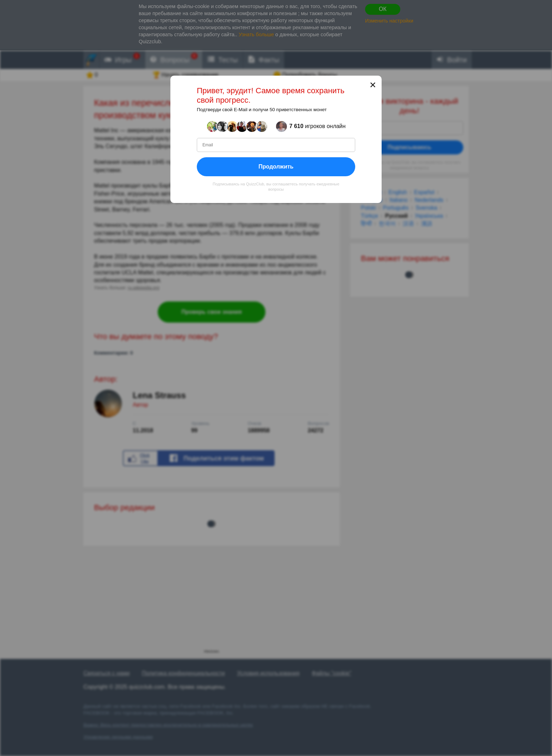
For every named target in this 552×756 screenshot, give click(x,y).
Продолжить (276, 167)
